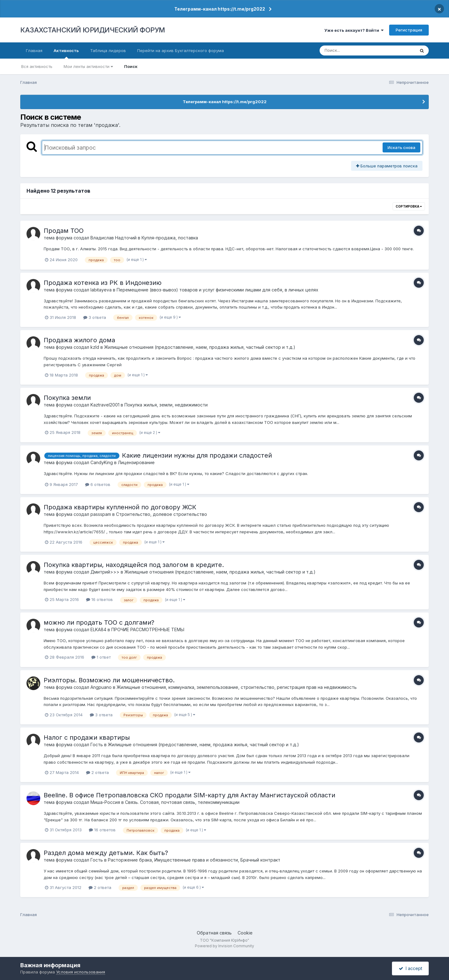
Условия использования (81, 972)
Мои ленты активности (88, 66)
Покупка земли (67, 398)
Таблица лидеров (108, 50)
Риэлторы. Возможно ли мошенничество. (109, 680)
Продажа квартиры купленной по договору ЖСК (120, 507)
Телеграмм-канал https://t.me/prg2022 (220, 9)
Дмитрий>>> (105, 572)
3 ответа (95, 317)
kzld (95, 347)
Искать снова (401, 147)
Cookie (245, 933)
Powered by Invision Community (224, 946)
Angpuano (101, 687)
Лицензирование (136, 462)
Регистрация (409, 30)
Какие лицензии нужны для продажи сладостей (197, 455)
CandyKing (102, 462)
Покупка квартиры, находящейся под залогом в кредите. (134, 565)
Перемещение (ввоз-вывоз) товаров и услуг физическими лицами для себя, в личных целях (217, 290)
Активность (66, 53)
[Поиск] (355, 50)
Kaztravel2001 (105, 405)
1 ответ (101, 657)
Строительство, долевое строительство (162, 514)
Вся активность (37, 66)
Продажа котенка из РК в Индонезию (103, 283)
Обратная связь (214, 933)
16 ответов (99, 599)
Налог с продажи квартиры (87, 737)
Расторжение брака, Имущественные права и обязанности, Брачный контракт (194, 860)
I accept (410, 968)
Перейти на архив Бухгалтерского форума (181, 50)
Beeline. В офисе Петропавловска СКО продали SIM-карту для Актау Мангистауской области (189, 795)
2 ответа (97, 772)
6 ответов (98, 484)
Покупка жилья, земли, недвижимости (166, 405)
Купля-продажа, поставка (170, 238)
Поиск (131, 66)
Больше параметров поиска (387, 166)
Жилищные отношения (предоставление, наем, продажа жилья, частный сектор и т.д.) (200, 347)
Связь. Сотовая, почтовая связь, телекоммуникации (182, 802)
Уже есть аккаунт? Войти (354, 30)
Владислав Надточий (113, 238)
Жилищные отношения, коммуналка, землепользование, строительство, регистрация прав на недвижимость (237, 687)
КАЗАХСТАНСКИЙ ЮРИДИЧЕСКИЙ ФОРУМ (93, 30)
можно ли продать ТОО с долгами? (99, 622)
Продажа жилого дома (79, 340)
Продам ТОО (64, 231)
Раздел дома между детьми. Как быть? (106, 853)
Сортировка (409, 206)
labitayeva (101, 290)
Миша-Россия (105, 802)
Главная (34, 50)
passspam (101, 514)
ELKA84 (98, 629)
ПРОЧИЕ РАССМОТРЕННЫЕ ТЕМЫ (148, 629)
